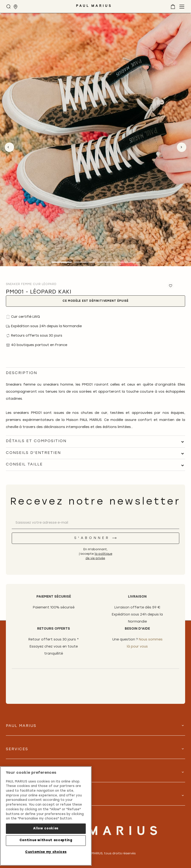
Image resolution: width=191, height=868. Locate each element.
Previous (9, 147)
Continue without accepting (46, 840)
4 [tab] (129, 262)
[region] (46, 816)
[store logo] (94, 7)
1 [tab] (62, 262)
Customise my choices (46, 852)
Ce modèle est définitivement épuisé (95, 301)
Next (182, 147)
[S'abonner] (95, 538)
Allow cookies (46, 829)
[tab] (95, 441)
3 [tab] (107, 262)
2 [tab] (84, 262)
